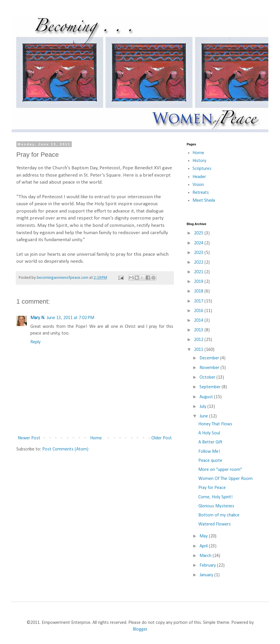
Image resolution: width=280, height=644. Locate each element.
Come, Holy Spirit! (216, 497)
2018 (199, 291)
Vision (198, 185)
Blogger (140, 629)
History (199, 161)
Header (199, 177)
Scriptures (202, 169)
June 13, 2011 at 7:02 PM (70, 318)
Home (96, 438)
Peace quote (210, 461)
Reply (35, 342)
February (208, 565)
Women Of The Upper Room (225, 479)
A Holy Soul (209, 433)
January (207, 575)
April (204, 546)
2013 (199, 330)
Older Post (162, 438)
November (210, 368)
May (204, 536)
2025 (199, 233)
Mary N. (38, 318)
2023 (199, 253)
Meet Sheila (204, 201)
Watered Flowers (215, 524)
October (208, 377)
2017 (199, 301)
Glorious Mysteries (216, 506)
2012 (199, 340)
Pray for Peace (212, 488)
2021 (199, 272)
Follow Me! (209, 452)
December (210, 358)
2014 (199, 321)
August (207, 397)
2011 (199, 350)
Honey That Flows (215, 424)
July (203, 407)
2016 (199, 311)
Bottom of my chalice (219, 515)
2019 (199, 282)
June (204, 416)
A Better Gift (210, 442)
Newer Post (29, 438)
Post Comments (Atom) (65, 449)
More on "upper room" (220, 470)
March (206, 556)
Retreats (201, 193)
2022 (199, 262)
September (211, 387)
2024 (199, 243)
